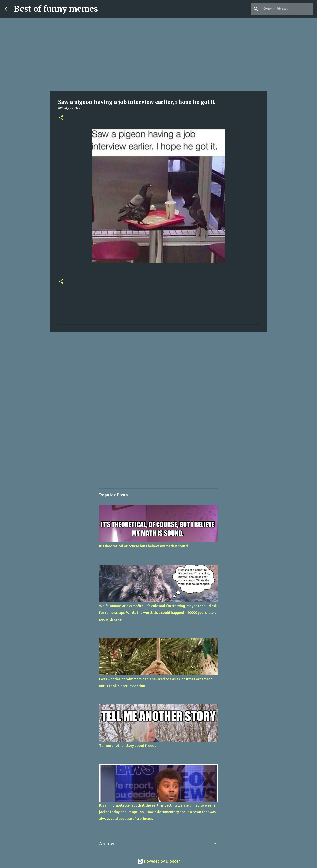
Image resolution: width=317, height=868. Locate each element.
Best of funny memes (56, 9)
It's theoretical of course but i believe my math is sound (144, 546)
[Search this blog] (287, 9)
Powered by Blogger (158, 861)
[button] (61, 118)
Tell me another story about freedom (129, 746)
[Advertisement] (158, 55)
